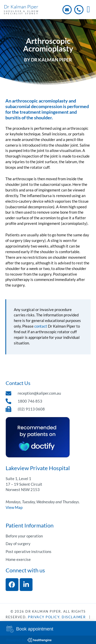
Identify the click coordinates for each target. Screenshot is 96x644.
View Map (14, 507)
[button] (88, 10)
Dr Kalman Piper (21, 7)
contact (41, 326)
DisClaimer (74, 617)
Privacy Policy (44, 617)
